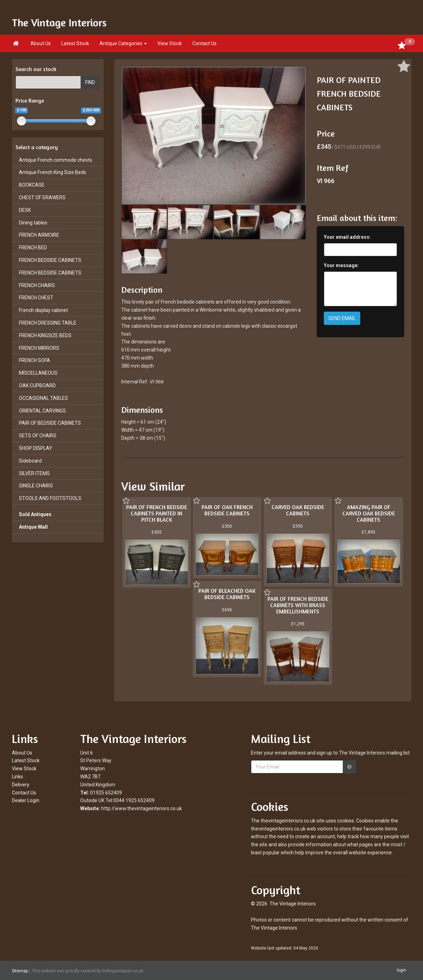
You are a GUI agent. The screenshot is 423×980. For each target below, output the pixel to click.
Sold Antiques (35, 514)
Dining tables (33, 223)
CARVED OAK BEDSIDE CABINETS (298, 510)
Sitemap (20, 971)
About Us (41, 43)
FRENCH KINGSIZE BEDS (45, 335)
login (401, 970)
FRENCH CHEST (36, 298)
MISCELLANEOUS (38, 373)
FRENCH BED (33, 248)
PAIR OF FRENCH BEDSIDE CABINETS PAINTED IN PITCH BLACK (157, 513)
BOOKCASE (32, 185)
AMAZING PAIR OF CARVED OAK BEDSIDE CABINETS (369, 513)
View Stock (170, 43)
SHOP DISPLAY (36, 448)
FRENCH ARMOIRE (39, 235)
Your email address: (347, 237)
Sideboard (30, 461)
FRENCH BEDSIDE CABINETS (50, 260)
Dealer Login (26, 800)
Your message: (341, 265)
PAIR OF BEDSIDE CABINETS (50, 423)
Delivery (21, 785)
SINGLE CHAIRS (36, 486)
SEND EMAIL (342, 318)
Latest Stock (75, 43)
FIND (90, 82)
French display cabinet (43, 310)
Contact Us (204, 43)
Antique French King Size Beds (53, 172)
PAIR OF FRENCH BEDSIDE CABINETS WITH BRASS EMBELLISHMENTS (298, 605)
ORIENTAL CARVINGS (42, 411)
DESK (25, 210)
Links (18, 777)
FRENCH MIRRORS (39, 348)
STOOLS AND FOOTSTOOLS (50, 498)
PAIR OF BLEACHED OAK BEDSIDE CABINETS (227, 594)
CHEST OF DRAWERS (42, 197)
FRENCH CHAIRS (37, 285)
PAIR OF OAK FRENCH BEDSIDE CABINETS (227, 510)
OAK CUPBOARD (37, 385)
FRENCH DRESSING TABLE (48, 323)
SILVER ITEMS (34, 473)
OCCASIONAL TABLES (43, 398)
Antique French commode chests (56, 160)
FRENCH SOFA (35, 360)
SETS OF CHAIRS (38, 436)
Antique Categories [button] (123, 43)
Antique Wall (33, 527)
